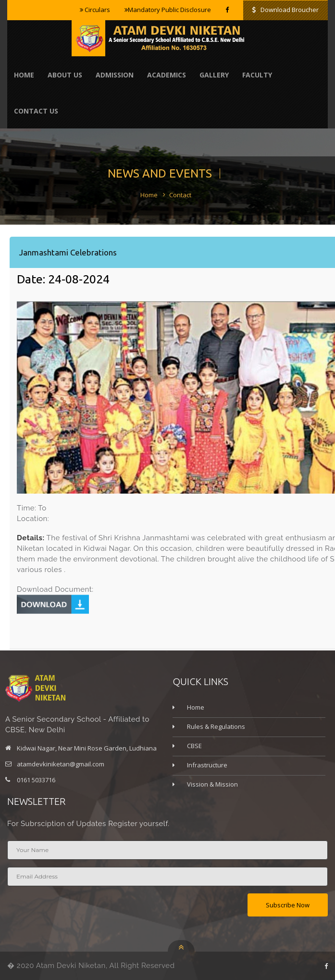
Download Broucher (285, 10)
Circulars (95, 10)
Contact (180, 195)
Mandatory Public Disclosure (168, 10)
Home (24, 75)
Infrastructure (207, 765)
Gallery (214, 75)
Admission (115, 75)
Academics (167, 75)
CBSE (194, 746)
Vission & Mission (212, 784)
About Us (65, 75)
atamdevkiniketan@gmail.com (61, 764)
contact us (36, 111)
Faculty (257, 75)
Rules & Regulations (216, 726)
